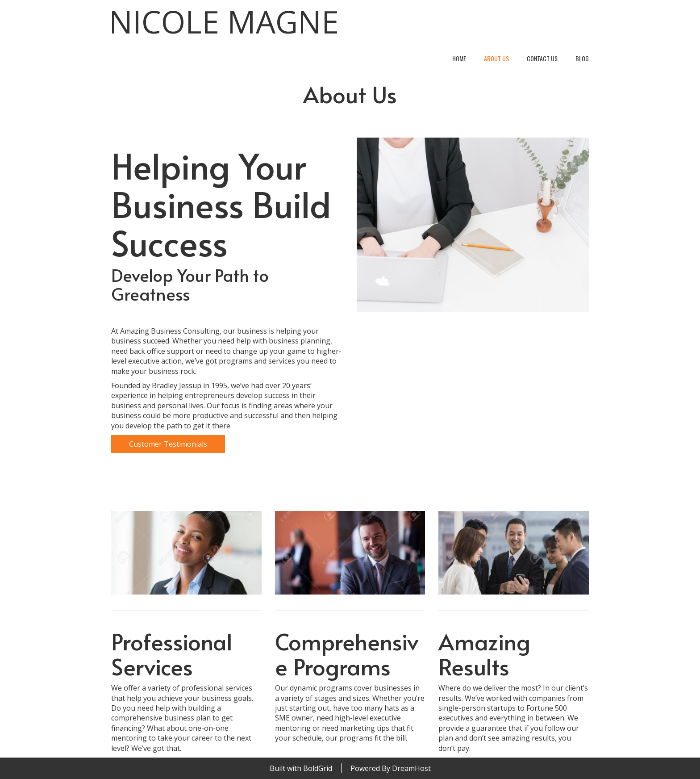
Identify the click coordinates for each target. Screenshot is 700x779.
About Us (496, 58)
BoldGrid (318, 768)
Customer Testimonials (168, 444)
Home (459, 58)
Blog (582, 58)
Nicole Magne (224, 22)
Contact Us (542, 58)
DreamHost (411, 768)
